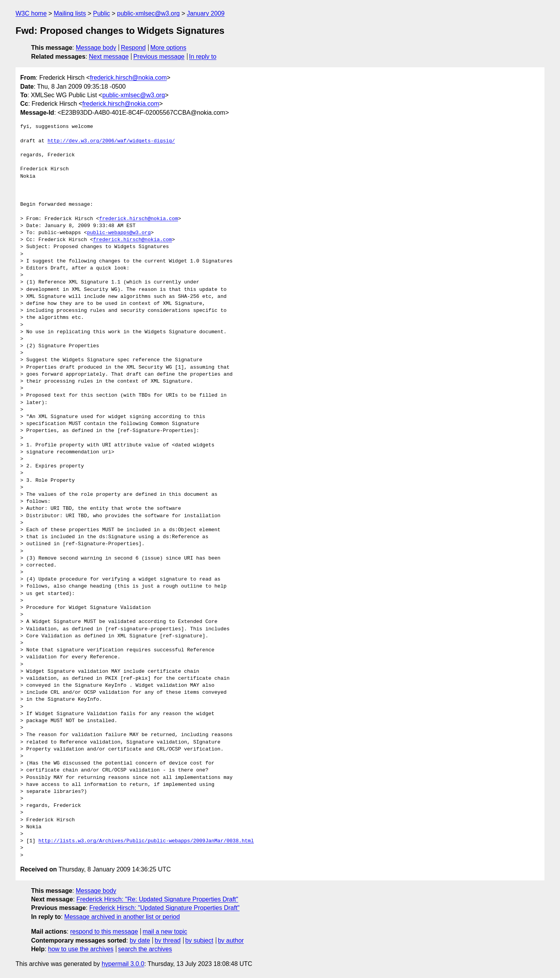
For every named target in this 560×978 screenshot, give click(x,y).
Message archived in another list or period (122, 917)
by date (140, 940)
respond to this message (104, 932)
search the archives (145, 949)
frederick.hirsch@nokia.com (128, 78)
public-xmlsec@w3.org (148, 13)
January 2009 (206, 13)
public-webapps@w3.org (119, 233)
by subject (199, 940)
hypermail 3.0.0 (123, 964)
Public (101, 13)
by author (231, 940)
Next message (109, 57)
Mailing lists (70, 13)
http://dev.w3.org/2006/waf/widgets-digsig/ (111, 141)
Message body (96, 48)
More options (169, 48)
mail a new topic (165, 932)
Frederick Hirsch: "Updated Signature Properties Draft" (164, 908)
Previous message (159, 57)
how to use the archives (81, 949)
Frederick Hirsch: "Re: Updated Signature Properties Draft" (157, 899)
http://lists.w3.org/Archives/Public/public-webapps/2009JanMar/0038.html (146, 841)
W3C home (31, 13)
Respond (133, 48)
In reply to (203, 57)
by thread (168, 940)
